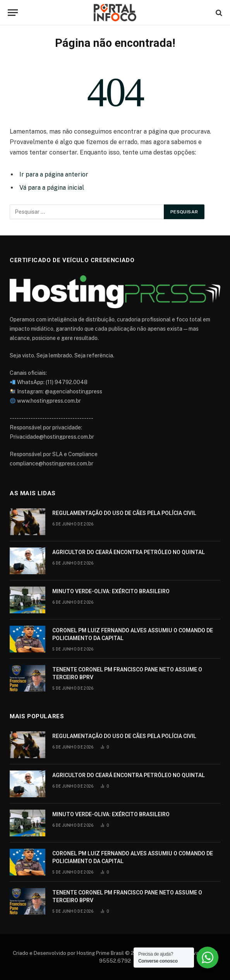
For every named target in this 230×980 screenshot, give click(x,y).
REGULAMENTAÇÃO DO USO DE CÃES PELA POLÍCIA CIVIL (124, 513)
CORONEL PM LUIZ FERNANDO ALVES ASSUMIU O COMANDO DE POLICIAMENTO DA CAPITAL (133, 634)
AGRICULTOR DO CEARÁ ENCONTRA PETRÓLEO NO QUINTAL (129, 552)
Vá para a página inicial (52, 188)
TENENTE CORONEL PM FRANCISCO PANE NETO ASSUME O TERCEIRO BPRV (127, 673)
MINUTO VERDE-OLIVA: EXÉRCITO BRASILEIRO (111, 591)
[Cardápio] (13, 13)
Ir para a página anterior (54, 174)
